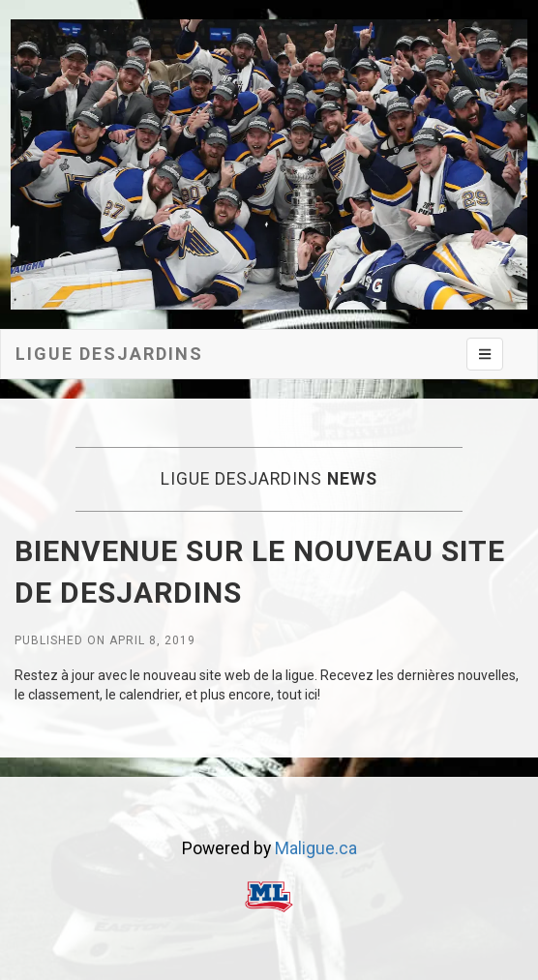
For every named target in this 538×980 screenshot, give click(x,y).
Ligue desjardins (109, 354)
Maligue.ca (316, 848)
